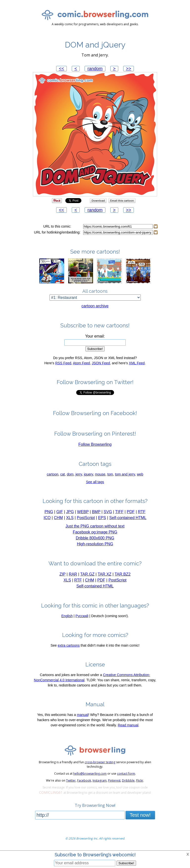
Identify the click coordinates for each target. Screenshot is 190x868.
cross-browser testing (100, 762)
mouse (100, 474)
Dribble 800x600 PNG (95, 538)
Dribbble (128, 780)
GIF (60, 512)
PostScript (86, 518)
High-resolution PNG (95, 544)
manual (83, 715)
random (95, 69)
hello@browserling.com (90, 774)
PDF (131, 512)
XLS (70, 518)
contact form (126, 774)
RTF (142, 512)
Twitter (71, 780)
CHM (58, 518)
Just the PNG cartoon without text (95, 526)
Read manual (128, 725)
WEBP (83, 512)
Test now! (140, 815)
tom (110, 474)
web (140, 474)
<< (61, 69)
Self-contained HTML (128, 518)
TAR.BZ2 (123, 574)
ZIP (62, 574)
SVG (108, 512)
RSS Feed (63, 363)
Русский (82, 616)
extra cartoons (69, 645)
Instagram (100, 780)
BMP (96, 512)
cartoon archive (95, 306)
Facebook (84, 780)
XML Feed (137, 363)
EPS (102, 518)
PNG (49, 512)
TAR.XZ (105, 574)
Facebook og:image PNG (95, 532)
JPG (70, 512)
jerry (79, 474)
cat (63, 474)
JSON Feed (101, 363)
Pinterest (114, 780)
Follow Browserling (95, 444)
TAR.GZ (87, 574)
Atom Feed (81, 363)
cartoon (53, 474)
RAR (73, 574)
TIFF (119, 512)
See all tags (95, 482)
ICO (47, 518)
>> (129, 69)
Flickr (140, 780)
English (67, 616)
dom (70, 474)
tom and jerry (125, 474)
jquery (88, 474)
